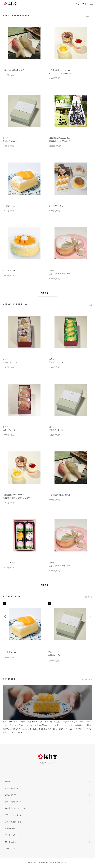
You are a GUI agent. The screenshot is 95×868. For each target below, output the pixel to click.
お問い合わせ (11, 848)
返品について (11, 795)
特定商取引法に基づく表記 (16, 808)
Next (90, 616)
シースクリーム (9, 206)
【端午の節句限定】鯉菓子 (13, 70)
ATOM (13, 828)
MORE (45, 293)
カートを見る (11, 842)
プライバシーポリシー (14, 815)
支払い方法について (13, 802)
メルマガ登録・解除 (13, 822)
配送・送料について (13, 788)
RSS (7, 828)
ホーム (8, 782)
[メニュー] (91, 4)
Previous (5, 616)
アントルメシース (10, 271)
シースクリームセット (58, 206)
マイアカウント (11, 835)
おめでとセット (9, 563)
